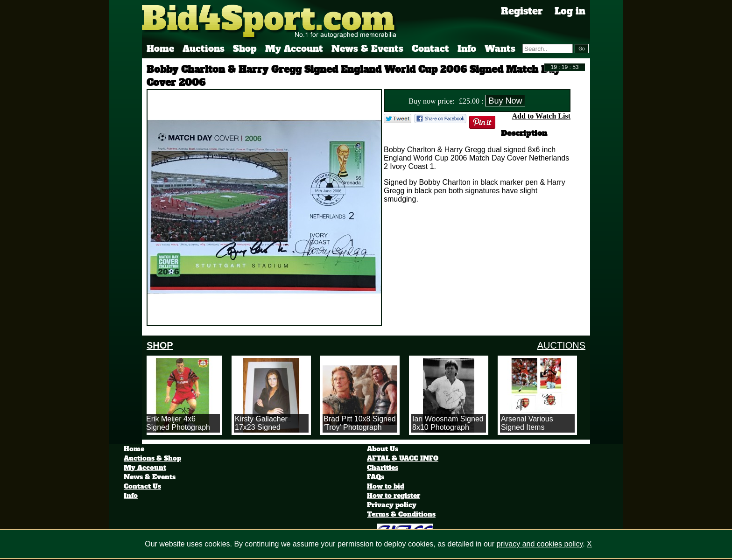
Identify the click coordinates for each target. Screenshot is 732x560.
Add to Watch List (541, 116)
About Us (383, 449)
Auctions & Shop (152, 458)
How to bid (386, 486)
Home (160, 49)
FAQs (376, 477)
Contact (430, 49)
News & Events (367, 49)
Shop (245, 49)
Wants (500, 49)
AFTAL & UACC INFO (403, 458)
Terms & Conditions (401, 514)
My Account (294, 49)
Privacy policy (392, 505)
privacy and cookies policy (540, 544)
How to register (394, 496)
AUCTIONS (561, 345)
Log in (570, 11)
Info (467, 49)
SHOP (160, 345)
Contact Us (142, 486)
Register (522, 11)
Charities (383, 468)
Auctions (204, 49)
